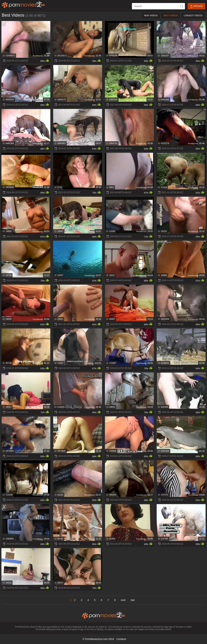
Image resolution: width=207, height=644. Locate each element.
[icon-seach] (182, 6)
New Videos (151, 16)
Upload (196, 6)
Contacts (121, 639)
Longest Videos (193, 16)
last (133, 600)
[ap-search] (158, 6)
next (123, 600)
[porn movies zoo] (23, 4)
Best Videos (171, 16)
